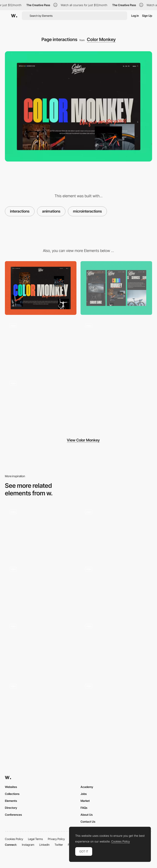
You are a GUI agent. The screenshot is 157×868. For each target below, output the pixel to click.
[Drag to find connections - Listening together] (41, 588)
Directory (11, 808)
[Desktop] (41, 288)
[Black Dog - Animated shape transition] (41, 531)
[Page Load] (41, 346)
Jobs (84, 794)
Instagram (28, 845)
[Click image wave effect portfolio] (116, 588)
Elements (11, 801)
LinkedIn (44, 845)
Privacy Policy (56, 839)
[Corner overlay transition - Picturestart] (41, 705)
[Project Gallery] (41, 403)
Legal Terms (35, 839)
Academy (87, 787)
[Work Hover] (116, 646)
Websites (11, 787)
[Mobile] (116, 288)
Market (85, 801)
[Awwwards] (14, 16)
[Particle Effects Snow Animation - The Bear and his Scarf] (116, 531)
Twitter (59, 845)
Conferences (13, 815)
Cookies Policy (14, 839)
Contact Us (88, 822)
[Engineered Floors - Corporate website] (116, 705)
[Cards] (41, 646)
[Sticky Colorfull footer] (116, 346)
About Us (87, 815)
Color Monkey (101, 39)
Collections (12, 794)
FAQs (84, 808)
